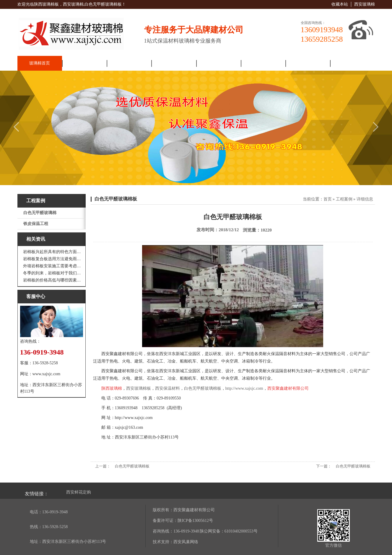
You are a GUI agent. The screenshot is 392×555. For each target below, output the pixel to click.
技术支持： (163, 542)
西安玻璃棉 (365, 4)
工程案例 (263, 63)
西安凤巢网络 (186, 542)
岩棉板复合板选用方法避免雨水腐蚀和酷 (53, 259)
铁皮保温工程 (36, 224)
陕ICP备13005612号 (195, 521)
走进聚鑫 (84, 63)
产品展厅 (174, 63)
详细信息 (365, 199)
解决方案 (218, 63)
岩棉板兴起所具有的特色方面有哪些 (53, 252)
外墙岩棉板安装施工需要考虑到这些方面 (53, 266)
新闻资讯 (129, 63)
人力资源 (308, 63)
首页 (328, 199)
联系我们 (352, 63)
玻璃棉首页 (40, 63)
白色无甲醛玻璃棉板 (116, 199)
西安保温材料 (167, 388)
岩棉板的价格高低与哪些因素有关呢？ (53, 280)
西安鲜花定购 (79, 492)
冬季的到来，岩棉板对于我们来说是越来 (53, 273)
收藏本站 (340, 4)
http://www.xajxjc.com (244, 388)
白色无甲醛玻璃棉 (40, 213)
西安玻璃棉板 (139, 388)
